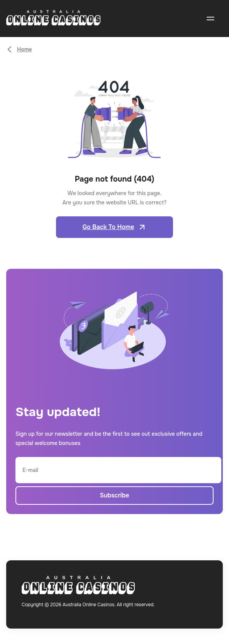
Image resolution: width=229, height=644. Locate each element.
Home (25, 49)
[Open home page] (53, 19)
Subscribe (114, 495)
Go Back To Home (114, 227)
